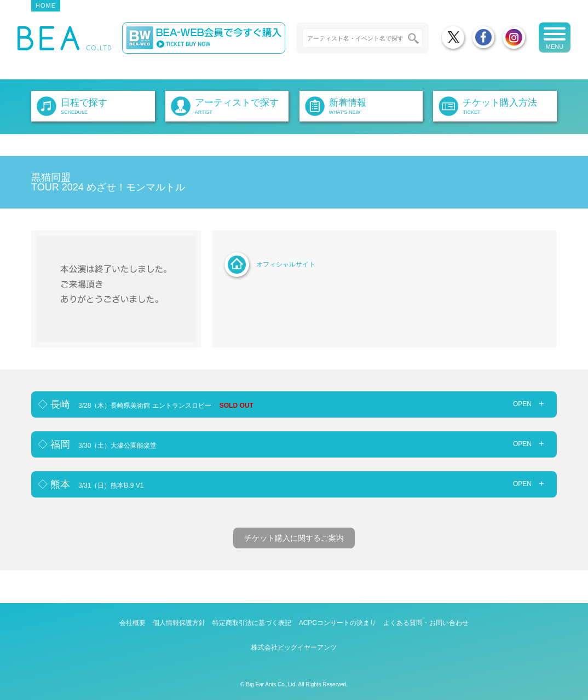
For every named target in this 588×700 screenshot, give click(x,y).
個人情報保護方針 (179, 623)
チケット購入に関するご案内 (294, 538)
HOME (46, 5)
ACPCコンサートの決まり (338, 623)
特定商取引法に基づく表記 (252, 623)
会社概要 (132, 623)
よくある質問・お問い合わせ (426, 623)
